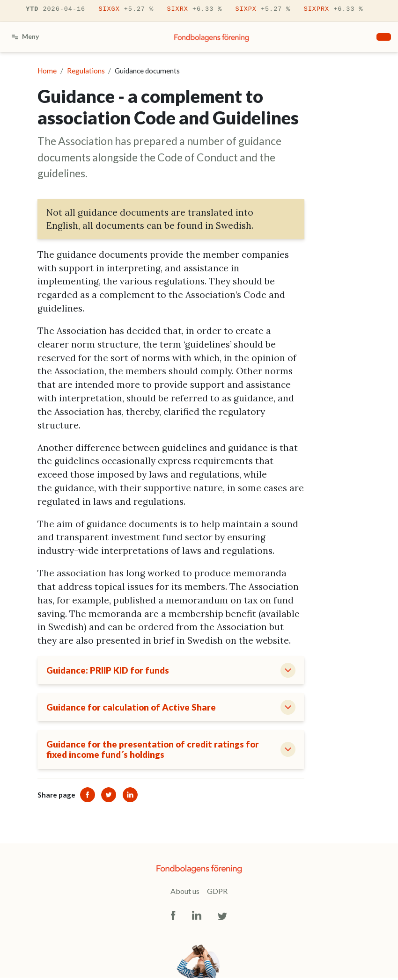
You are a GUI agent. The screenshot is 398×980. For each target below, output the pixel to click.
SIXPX (263, 9)
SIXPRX (334, 9)
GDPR (217, 894)
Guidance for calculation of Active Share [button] (133, 708)
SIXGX (126, 9)
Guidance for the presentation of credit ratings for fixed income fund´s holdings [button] (154, 752)
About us (185, 894)
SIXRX (194, 9)
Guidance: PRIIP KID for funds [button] (110, 671)
